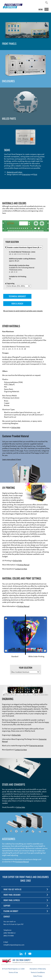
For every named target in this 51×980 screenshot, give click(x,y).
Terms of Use (13, 972)
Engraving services (36, 746)
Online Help (16, 427)
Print (35, 174)
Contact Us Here (21, 569)
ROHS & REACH (17, 304)
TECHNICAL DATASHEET (17, 296)
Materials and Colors (15, 172)
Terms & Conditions (38, 972)
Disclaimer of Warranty (38, 969)
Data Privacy (38, 976)
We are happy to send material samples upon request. (23, 311)
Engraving (26, 174)
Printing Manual (23, 565)
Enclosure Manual (22, 862)
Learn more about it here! (12, 459)
